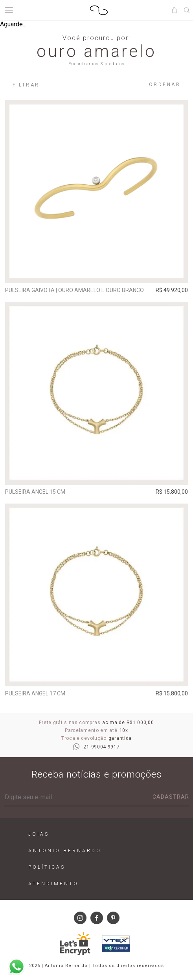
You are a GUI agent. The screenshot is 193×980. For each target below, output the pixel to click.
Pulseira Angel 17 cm (35, 693)
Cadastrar (171, 797)
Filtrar (26, 85)
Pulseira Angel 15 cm (35, 492)
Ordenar (165, 85)
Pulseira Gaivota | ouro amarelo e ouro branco (74, 290)
